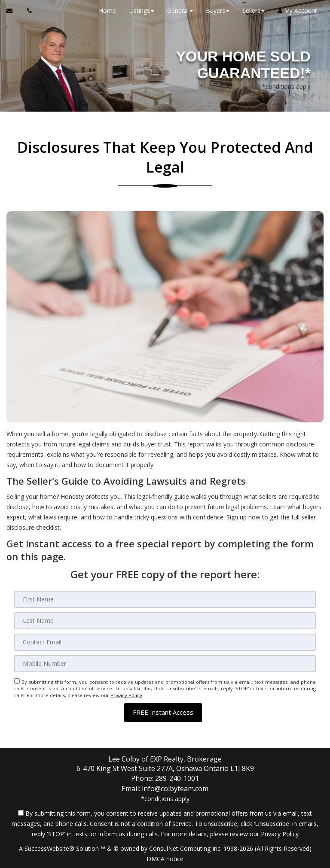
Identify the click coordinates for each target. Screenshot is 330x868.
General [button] (180, 11)
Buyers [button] (218, 11)
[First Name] (165, 599)
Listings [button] (142, 11)
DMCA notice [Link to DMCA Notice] (165, 858)
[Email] (165, 642)
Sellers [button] (254, 11)
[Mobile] (165, 664)
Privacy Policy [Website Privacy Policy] (126, 695)
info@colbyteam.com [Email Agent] (175, 788)
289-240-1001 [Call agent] (177, 778)
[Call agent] (27, 11)
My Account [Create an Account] (297, 11)
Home (107, 11)
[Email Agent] (14, 11)
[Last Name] (165, 621)
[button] (163, 712)
